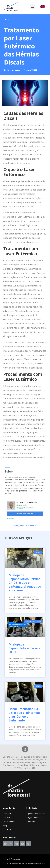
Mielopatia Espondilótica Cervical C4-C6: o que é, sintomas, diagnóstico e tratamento (25, 583)
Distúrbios (7, 818)
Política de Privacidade (11, 859)
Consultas (7, 814)
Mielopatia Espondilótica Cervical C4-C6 (25, 648)
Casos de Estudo (10, 821)
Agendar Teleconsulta (36, 814)
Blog (5, 825)
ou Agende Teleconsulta (25, 526)
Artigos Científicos (34, 818)
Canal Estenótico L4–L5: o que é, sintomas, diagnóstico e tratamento (25, 715)
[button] (33, 7)
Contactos (7, 829)
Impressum (31, 821)
